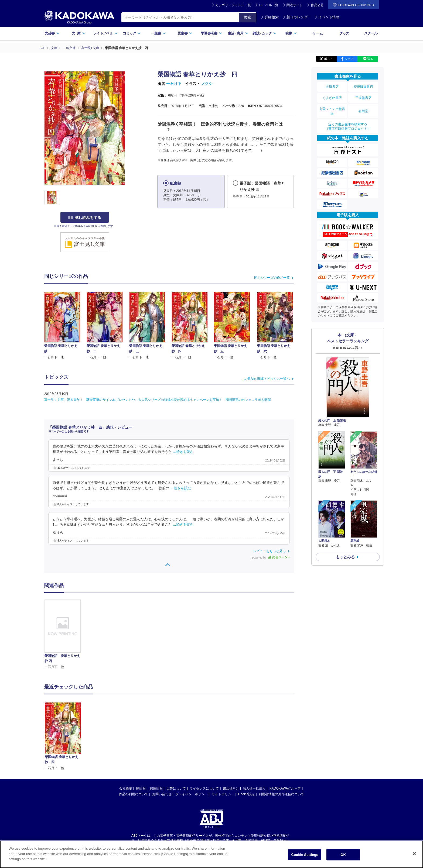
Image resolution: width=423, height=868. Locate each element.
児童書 (185, 33)
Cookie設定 (246, 794)
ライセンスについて (204, 788)
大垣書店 (332, 87)
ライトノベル (105, 33)
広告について (176, 788)
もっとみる (345, 557)
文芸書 (52, 33)
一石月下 (174, 84)
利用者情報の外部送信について (281, 794)
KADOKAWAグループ (285, 788)
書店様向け (231, 788)
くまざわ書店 (332, 98)
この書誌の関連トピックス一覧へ (265, 379)
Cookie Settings (305, 855)
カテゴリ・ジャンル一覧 (233, 5)
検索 (247, 17)
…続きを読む (183, 452)
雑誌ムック (265, 33)
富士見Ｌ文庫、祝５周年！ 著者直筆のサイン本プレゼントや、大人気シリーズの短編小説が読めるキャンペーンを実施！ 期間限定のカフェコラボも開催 (158, 400)
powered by (271, 558)
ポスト (328, 59)
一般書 (158, 33)
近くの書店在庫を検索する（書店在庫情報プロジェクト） (348, 126)
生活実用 (238, 33)
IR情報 (141, 788)
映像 (291, 33)
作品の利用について (134, 794)
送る (370, 59)
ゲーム (318, 33)
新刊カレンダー (297, 17)
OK (343, 855)
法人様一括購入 (254, 788)
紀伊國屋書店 (363, 87)
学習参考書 (211, 33)
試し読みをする (85, 218)
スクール (371, 33)
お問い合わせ (162, 794)
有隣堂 (363, 111)
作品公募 (317, 5)
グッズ (344, 33)
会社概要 (126, 788)
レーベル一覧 (269, 5)
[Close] (414, 854)
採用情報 (156, 788)
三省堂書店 (363, 98)
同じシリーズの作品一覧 (272, 278)
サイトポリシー (223, 794)
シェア (349, 59)
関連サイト (295, 5)
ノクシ (207, 84)
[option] (66, 635)
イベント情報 (327, 17)
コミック (132, 33)
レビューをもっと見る (270, 551)
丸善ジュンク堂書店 (332, 111)
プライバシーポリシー (192, 794)
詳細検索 (270, 17)
